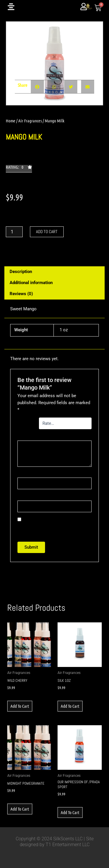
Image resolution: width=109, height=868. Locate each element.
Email (24, 497)
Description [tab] (21, 272)
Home (11, 121)
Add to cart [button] (20, 706)
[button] (19, 169)
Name (24, 474)
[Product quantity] (14, 232)
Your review (33, 437)
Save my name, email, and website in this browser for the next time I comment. (54, 527)
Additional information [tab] (31, 283)
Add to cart (47, 232)
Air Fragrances (30, 121)
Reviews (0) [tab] (21, 294)
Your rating (26, 423)
